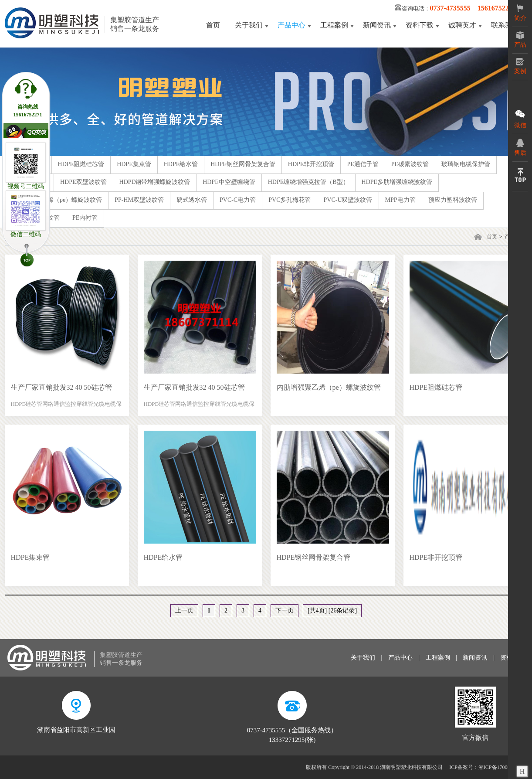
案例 (520, 66)
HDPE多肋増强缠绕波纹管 (397, 182)
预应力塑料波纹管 (453, 200)
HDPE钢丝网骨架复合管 (243, 164)
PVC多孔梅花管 (290, 200)
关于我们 (249, 25)
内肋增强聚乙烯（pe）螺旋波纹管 (56, 200)
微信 (520, 119)
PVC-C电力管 (238, 200)
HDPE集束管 (134, 164)
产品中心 (291, 25)
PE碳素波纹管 (410, 164)
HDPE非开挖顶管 (311, 164)
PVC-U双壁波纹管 (348, 200)
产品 (520, 40)
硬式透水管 (192, 200)
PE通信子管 (363, 164)
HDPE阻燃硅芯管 (81, 164)
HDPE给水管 (181, 164)
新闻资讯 (377, 25)
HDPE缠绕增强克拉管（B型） (308, 182)
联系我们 (505, 25)
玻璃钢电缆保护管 (466, 164)
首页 (213, 25)
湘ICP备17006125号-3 (503, 767)
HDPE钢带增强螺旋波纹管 (155, 182)
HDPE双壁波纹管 (83, 182)
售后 (520, 147)
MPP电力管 (400, 200)
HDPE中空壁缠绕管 (229, 182)
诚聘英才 (462, 25)
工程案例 (334, 25)
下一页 (285, 611)
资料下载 (420, 25)
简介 (520, 13)
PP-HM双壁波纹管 (139, 200)
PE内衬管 (85, 218)
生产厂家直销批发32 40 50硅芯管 (61, 387)
